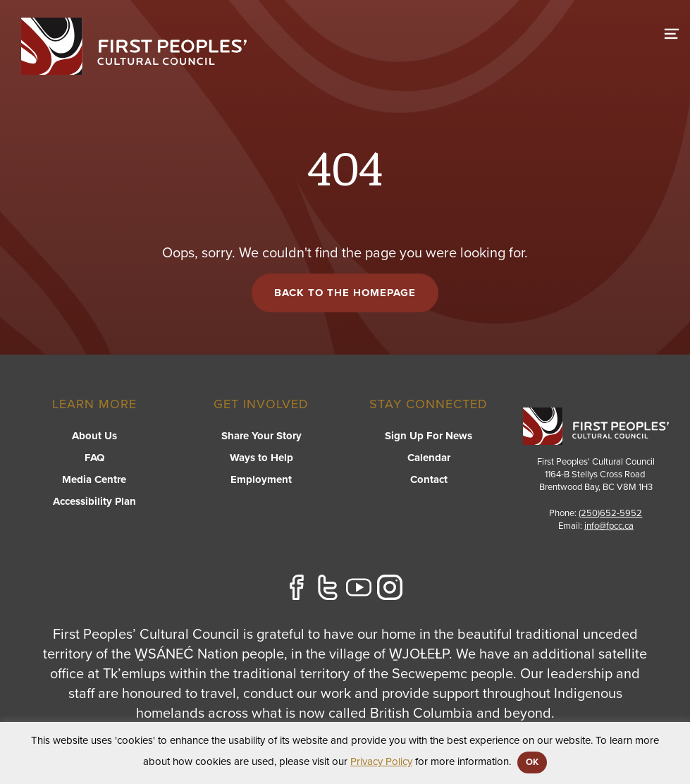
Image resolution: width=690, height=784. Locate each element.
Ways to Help (261, 458)
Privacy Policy (381, 761)
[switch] (672, 32)
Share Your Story (261, 436)
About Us (94, 436)
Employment (261, 479)
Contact (429, 479)
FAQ (94, 458)
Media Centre (94, 479)
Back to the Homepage (345, 293)
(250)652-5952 (610, 513)
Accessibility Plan (94, 501)
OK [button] (532, 762)
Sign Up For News (429, 436)
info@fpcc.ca (609, 526)
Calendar (429, 458)
